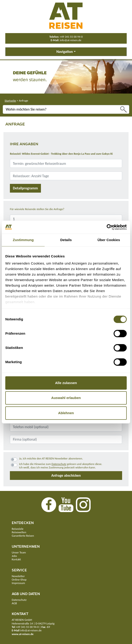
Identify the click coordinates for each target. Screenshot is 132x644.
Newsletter (18, 576)
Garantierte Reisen (23, 536)
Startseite (10, 101)
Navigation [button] (65, 52)
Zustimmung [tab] (23, 240)
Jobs (14, 556)
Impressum (18, 583)
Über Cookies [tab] (109, 240)
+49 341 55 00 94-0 (71, 37)
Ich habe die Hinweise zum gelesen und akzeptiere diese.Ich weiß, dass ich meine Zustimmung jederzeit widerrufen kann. (61, 466)
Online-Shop (19, 580)
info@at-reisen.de (70, 40)
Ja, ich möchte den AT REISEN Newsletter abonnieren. (51, 458)
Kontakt (16, 559)
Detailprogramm (25, 188)
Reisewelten (19, 532)
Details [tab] (66, 240)
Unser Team (19, 552)
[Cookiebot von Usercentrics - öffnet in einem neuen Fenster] (107, 227)
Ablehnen (66, 413)
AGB (14, 603)
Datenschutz (59, 464)
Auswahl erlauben (66, 398)
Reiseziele (18, 529)
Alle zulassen (66, 383)
